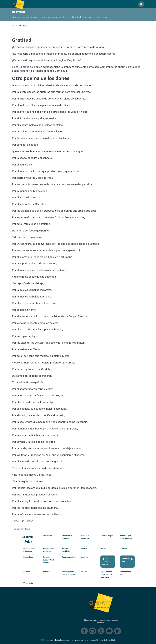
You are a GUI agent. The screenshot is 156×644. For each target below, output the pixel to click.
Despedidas (28, 557)
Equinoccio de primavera (29, 550)
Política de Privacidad (106, 640)
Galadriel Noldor (23, 529)
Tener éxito (28, 583)
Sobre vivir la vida (125, 573)
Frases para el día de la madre (68, 573)
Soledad (27, 572)
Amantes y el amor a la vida (126, 537)
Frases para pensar (106, 561)
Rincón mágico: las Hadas (49, 550)
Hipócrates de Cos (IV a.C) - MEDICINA (106, 574)
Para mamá (48, 536)
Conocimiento (127, 560)
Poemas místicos (69, 557)
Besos (103, 548)
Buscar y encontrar (85, 537)
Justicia (85, 557)
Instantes (47, 572)
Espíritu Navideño (66, 550)
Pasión (84, 572)
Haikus (84, 548)
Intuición (124, 548)
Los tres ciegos (107, 536)
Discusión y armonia (67, 537)
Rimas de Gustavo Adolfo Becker (49, 560)
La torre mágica (27, 539)
